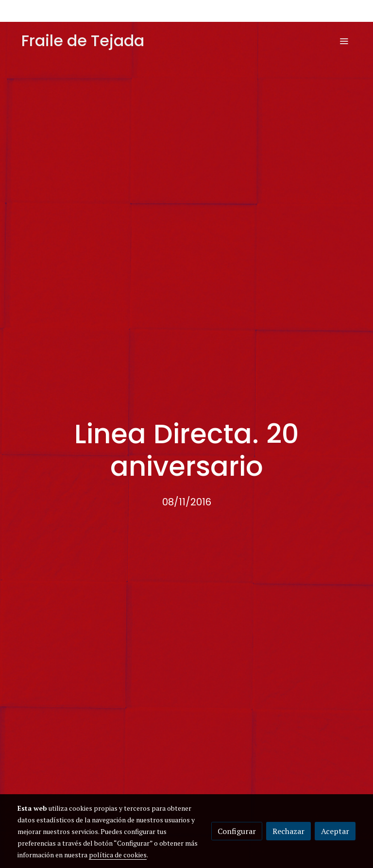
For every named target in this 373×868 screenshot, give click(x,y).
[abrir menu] (344, 41)
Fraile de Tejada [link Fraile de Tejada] (83, 41)
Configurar (237, 831)
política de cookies (118, 855)
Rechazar (288, 831)
